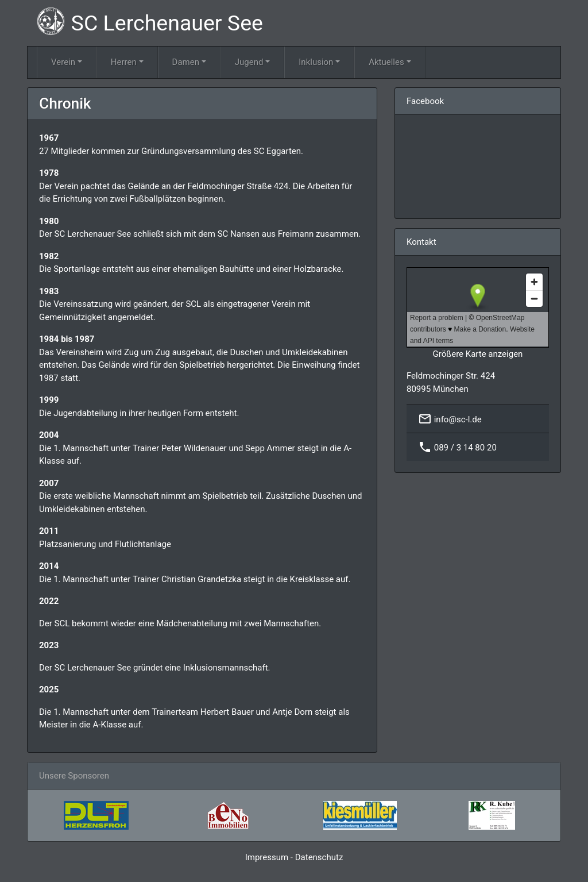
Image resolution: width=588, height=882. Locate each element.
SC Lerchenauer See (150, 21)
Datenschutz (319, 857)
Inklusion (316, 62)
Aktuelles (386, 62)
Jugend (249, 62)
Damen (186, 62)
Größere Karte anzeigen (478, 354)
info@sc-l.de (458, 419)
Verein (63, 62)
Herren (124, 62)
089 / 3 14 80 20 (465, 448)
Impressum (267, 857)
